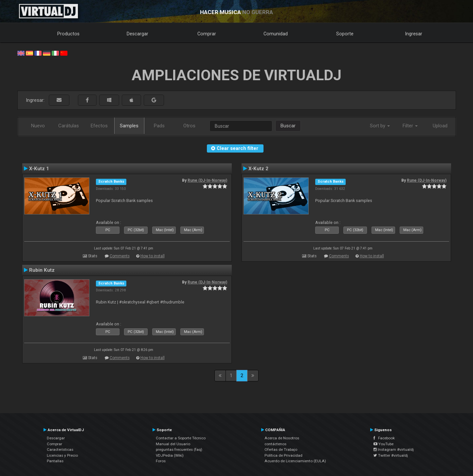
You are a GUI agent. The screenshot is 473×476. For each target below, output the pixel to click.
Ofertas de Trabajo (281, 449)
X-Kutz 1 (39, 169)
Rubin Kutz (42, 270)
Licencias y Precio (62, 455)
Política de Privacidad (283, 455)
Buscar (288, 126)
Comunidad (276, 34)
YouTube (383, 444)
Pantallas (55, 461)
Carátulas (69, 126)
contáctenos (275, 444)
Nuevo (38, 126)
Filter (410, 126)
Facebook (384, 438)
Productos (68, 34)
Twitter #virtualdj (391, 455)
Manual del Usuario (173, 444)
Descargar (137, 34)
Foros (161, 461)
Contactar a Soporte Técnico (181, 438)
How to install (153, 256)
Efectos (99, 126)
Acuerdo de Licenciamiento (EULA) (295, 461)
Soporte (345, 34)
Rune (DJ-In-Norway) (207, 180)
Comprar (207, 34)
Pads (159, 126)
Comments (120, 256)
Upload (440, 126)
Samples (129, 126)
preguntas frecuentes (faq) (179, 449)
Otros (189, 126)
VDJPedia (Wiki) (170, 455)
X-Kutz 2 (258, 169)
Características (60, 449)
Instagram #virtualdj (394, 449)
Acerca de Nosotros (282, 438)
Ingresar (414, 34)
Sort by (380, 126)
